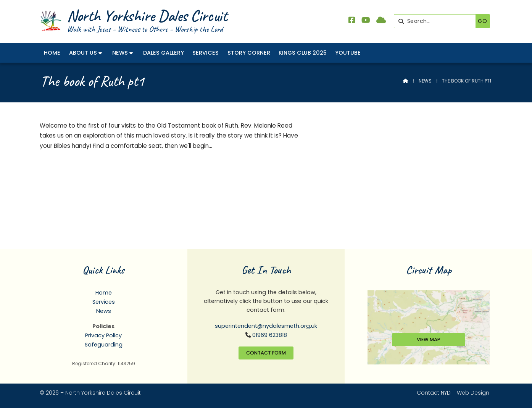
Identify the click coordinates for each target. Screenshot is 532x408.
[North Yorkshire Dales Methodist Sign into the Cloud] (381, 21)
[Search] (437, 21)
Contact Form (266, 353)
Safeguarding (104, 345)
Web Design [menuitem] (473, 393)
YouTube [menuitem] (348, 53)
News (425, 81)
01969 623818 (270, 335)
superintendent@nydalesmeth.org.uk (266, 326)
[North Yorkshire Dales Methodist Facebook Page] (352, 21)
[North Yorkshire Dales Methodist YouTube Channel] (366, 21)
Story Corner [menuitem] (249, 53)
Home (104, 293)
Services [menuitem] (206, 53)
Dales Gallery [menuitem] (164, 53)
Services (104, 302)
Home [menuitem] (52, 53)
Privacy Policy (103, 335)
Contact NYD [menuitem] (434, 393)
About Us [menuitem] (83, 53)
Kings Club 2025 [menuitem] (303, 53)
